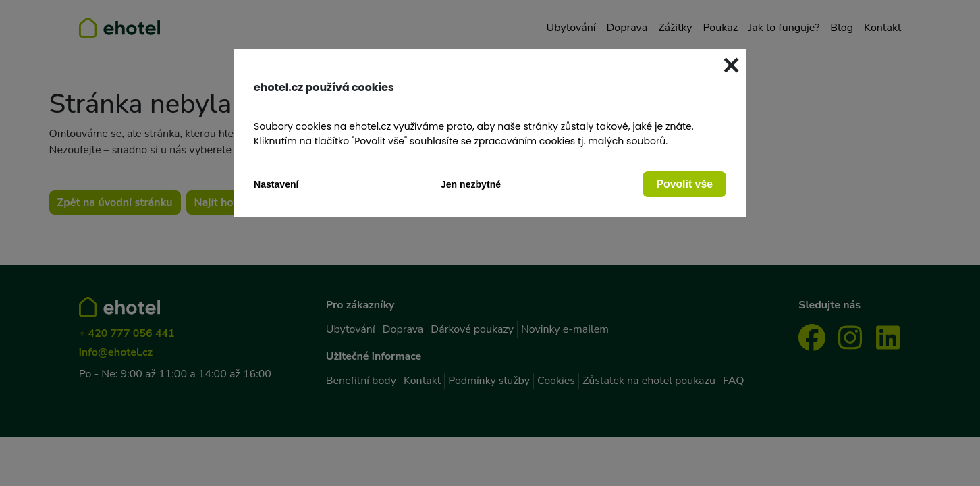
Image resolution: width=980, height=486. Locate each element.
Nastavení (276, 184)
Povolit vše (684, 184)
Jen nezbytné (471, 184)
